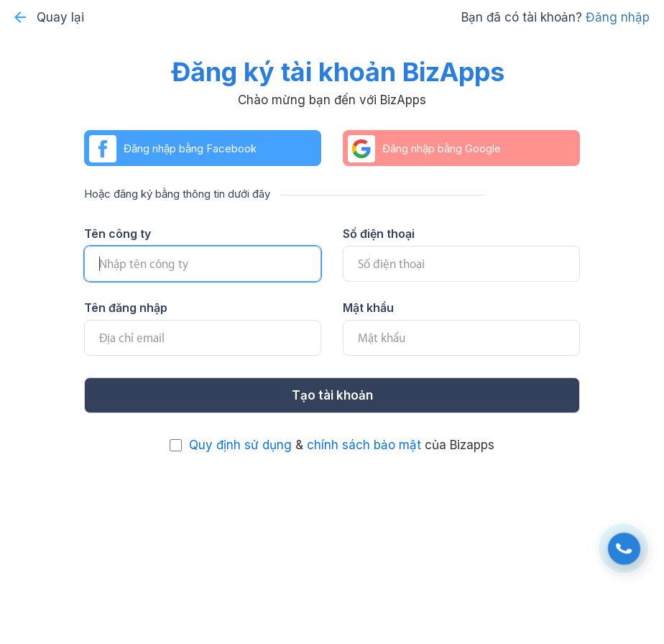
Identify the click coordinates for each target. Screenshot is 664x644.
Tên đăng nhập (126, 308)
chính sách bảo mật (364, 445)
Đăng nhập (618, 17)
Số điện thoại (379, 234)
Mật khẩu (368, 308)
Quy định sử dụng (240, 445)
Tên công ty (117, 234)
